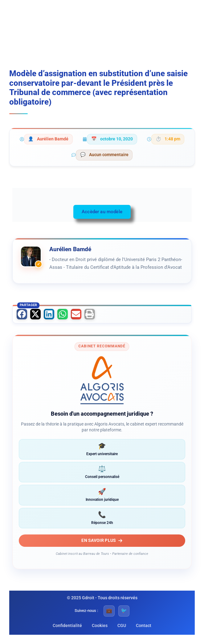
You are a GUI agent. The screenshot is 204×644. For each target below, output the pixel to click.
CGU (122, 625)
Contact (144, 625)
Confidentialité (67, 625)
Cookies (100, 625)
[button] (22, 314)
